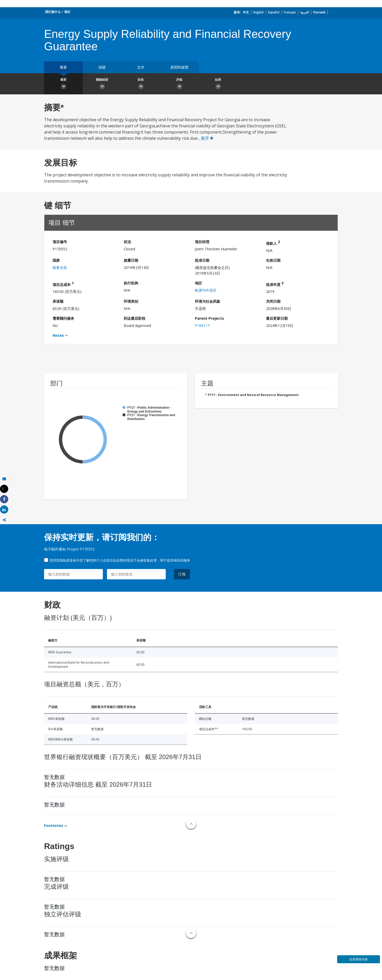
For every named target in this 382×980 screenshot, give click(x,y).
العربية (305, 12)
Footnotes (54, 825)
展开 (207, 138)
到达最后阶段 (135, 318)
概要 (63, 67)
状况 (127, 242)
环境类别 (131, 301)
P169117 (202, 326)
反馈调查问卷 (359, 959)
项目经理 (202, 242)
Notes (58, 335)
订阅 (182, 574)
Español (274, 12)
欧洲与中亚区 (206, 290)
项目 (67, 12)
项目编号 (60, 242)
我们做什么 (53, 12)
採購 (102, 67)
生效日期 (273, 260)
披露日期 (131, 260)
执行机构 (131, 283)
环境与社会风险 (207, 301)
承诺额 (58, 301)
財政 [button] (141, 84)
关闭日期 (273, 301)
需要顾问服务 (63, 318)
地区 (198, 283)
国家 (56, 260)
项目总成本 (63, 284)
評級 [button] (179, 84)
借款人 (273, 242)
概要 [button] (63, 84)
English (259, 12)
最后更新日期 (277, 318)
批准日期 (202, 260)
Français (290, 12)
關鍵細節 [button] (102, 84)
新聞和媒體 (179, 67)
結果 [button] (218, 84)
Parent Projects (209, 318)
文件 (141, 67)
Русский (319, 12)
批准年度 (275, 284)
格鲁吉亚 (60, 267)
